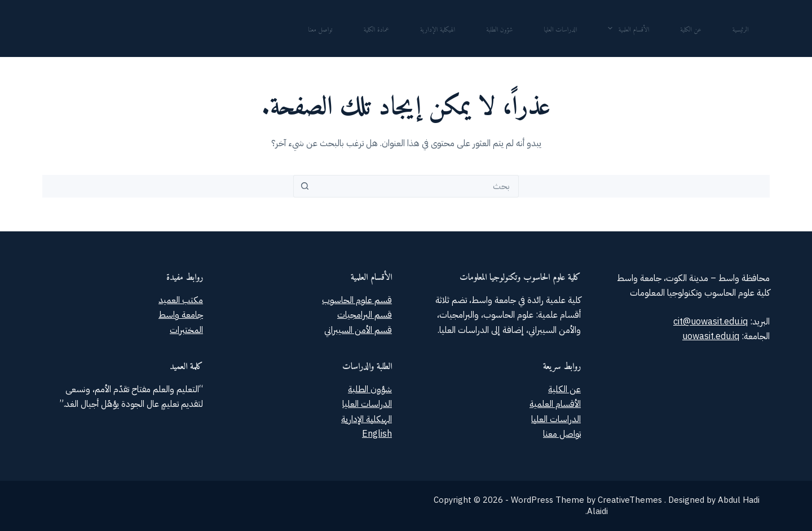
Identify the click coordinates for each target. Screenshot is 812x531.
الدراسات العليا (560, 28)
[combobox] (417, 186)
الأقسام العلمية (626, 28)
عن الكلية (690, 28)
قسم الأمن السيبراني (358, 330)
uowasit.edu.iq (711, 336)
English (377, 434)
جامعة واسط (181, 315)
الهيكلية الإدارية (438, 28)
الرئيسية (741, 28)
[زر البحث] (304, 186)
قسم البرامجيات (365, 315)
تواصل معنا (320, 28)
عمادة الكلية (376, 28)
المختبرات (186, 330)
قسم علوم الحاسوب (357, 300)
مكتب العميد (181, 300)
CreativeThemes (630, 500)
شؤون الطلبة (499, 28)
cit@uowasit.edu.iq (710, 322)
